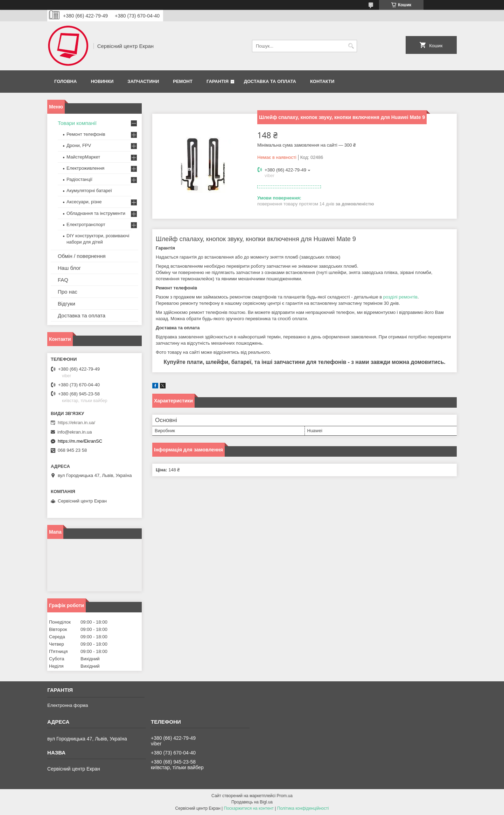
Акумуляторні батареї (89, 191)
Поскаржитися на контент (249, 808)
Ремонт (183, 81)
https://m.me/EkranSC (80, 441)
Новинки (102, 81)
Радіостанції (79, 179)
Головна (65, 81)
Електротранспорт (86, 224)
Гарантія (218, 81)
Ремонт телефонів (86, 134)
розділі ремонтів (400, 297)
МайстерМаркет (83, 157)
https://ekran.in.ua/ (76, 423)
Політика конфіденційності (303, 808)
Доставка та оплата (270, 81)
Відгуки (66, 304)
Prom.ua (285, 796)
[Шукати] (351, 46)
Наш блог (69, 268)
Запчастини (143, 81)
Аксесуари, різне (84, 202)
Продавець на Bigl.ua (252, 802)
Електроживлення (85, 168)
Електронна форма (68, 705)
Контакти (322, 81)
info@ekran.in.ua (75, 432)
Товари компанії (77, 123)
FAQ (63, 280)
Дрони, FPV (79, 145)
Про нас (68, 292)
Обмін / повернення (82, 256)
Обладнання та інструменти (96, 213)
